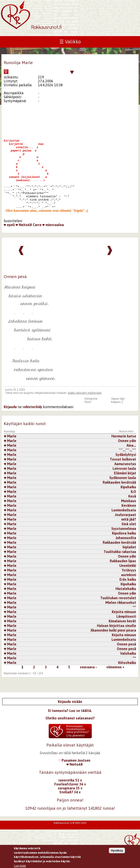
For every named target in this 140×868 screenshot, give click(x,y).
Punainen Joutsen (74, 776)
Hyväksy (117, 852)
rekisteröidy (32, 423)
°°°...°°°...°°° (127, 466)
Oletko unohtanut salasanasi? (70, 734)
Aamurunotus (125, 480)
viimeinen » (115, 683)
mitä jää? (129, 535)
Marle (10, 452)
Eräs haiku (128, 595)
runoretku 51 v (70, 796)
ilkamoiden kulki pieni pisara (113, 646)
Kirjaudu (10, 423)
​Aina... (131, 461)
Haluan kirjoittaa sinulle (116, 641)
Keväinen (129, 521)
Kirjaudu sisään (70, 717)
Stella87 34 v (70, 808)
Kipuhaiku (128, 503)
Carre (37, 239)
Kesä (132, 512)
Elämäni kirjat (125, 489)
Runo (88, 418)
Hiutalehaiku (126, 604)
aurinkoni (129, 591)
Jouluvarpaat (125, 531)
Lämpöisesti (126, 632)
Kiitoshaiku (127, 678)
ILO (133, 507)
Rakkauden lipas (123, 577)
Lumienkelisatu (124, 526)
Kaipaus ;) (117, 418)
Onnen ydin (127, 457)
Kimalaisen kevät (122, 637)
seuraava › (88, 683)
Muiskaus (129, 517)
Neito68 (24, 239)
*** (134, 623)
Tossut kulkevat (123, 475)
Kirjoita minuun (124, 628)
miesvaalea (53, 239)
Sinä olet (129, 540)
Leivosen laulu (124, 484)
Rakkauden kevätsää (119, 498)
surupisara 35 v (70, 804)
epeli (9, 239)
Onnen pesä (126, 660)
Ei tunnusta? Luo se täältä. (70, 726)
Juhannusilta (126, 554)
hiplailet (129, 563)
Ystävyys (129, 586)
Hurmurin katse (124, 452)
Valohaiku (128, 669)
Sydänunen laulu (123, 494)
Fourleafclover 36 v (70, 800)
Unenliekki (128, 581)
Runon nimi (126, 447)
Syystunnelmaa (124, 544)
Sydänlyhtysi (126, 470)
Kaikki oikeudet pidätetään (85, 409)
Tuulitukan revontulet (118, 614)
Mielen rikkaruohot (121, 618)
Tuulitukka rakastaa (120, 568)
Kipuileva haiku (124, 549)
